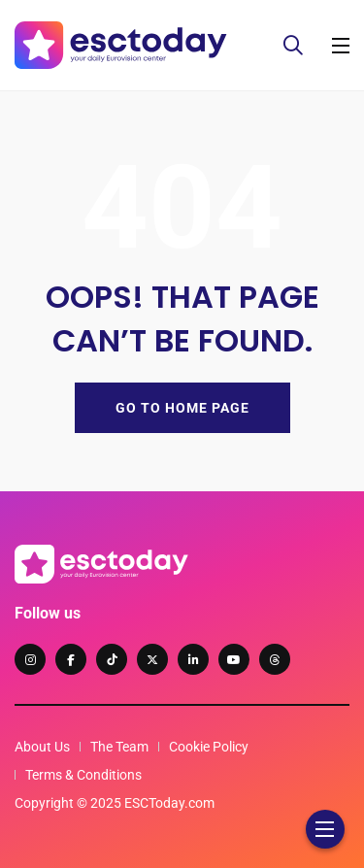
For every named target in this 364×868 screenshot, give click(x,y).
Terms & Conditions (83, 775)
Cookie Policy (209, 747)
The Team (119, 747)
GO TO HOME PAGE (182, 408)
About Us (42, 747)
